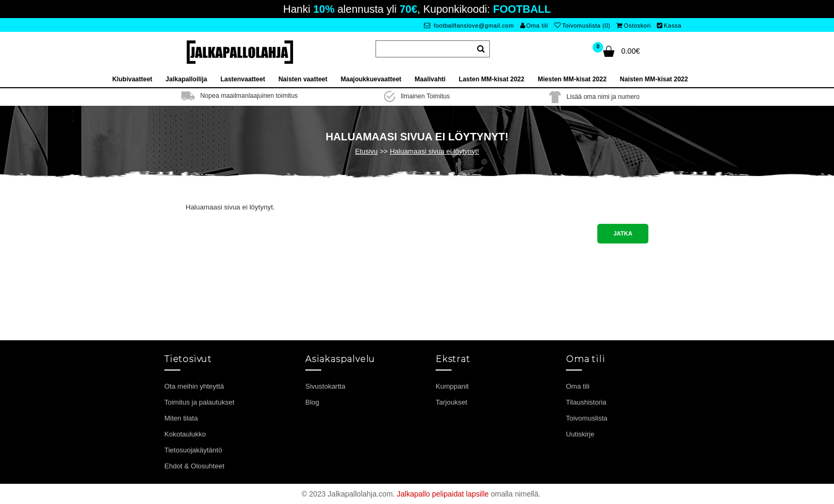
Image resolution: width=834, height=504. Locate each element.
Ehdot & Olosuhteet (194, 466)
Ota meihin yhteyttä (194, 386)
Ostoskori (633, 26)
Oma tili (534, 26)
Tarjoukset (451, 402)
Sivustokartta (325, 386)
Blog (312, 402)
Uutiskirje (580, 434)
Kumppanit (452, 386)
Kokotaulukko (185, 434)
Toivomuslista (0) (582, 26)
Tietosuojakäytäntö (193, 450)
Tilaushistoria (586, 402)
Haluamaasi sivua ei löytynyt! (435, 151)
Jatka (623, 233)
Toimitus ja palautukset (199, 402)
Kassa (669, 26)
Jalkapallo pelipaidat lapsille (443, 494)
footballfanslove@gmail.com (469, 26)
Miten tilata (181, 418)
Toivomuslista (587, 418)
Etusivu (366, 151)
